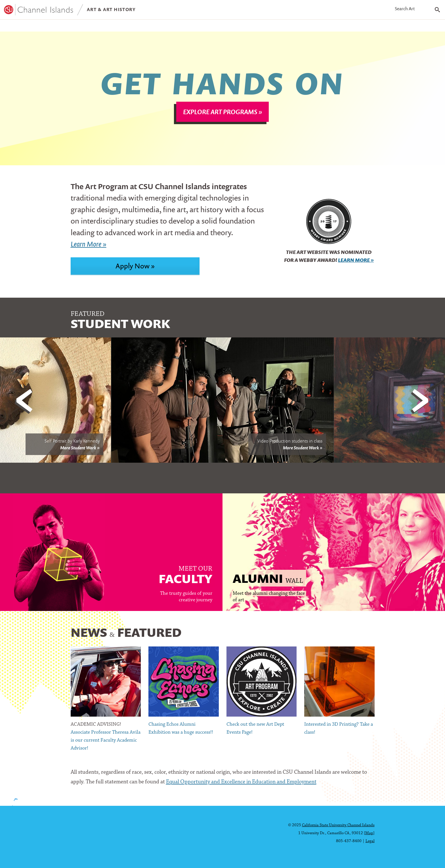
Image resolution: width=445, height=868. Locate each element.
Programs (20, 27)
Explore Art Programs (220, 115)
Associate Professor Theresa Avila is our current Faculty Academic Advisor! (106, 744)
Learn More (354, 264)
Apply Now (133, 269)
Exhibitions (114, 27)
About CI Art (159, 27)
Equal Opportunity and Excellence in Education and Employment (241, 786)
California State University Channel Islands (338, 825)
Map (369, 833)
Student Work (66, 27)
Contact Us (203, 27)
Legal (370, 841)
